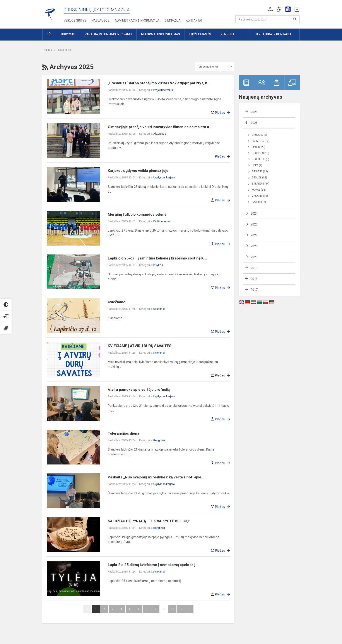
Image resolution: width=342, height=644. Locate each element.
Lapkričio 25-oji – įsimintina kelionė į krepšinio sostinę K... (157, 258)
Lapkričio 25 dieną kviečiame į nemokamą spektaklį (152, 565)
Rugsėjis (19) (260, 153)
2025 (254, 123)
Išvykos (158, 265)
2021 (254, 246)
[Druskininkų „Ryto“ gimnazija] (50, 13)
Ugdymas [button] (68, 34)
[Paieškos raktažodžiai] (268, 19)
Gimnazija (173, 20)
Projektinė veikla (163, 90)
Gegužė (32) (259, 178)
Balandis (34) (261, 184)
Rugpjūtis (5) (260, 159)
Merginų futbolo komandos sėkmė (137, 214)
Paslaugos (101, 20)
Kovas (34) (259, 190)
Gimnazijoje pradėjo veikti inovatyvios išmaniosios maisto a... (160, 127)
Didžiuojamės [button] (200, 34)
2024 (254, 214)
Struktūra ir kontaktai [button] (274, 34)
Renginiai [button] (228, 34)
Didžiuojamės (162, 221)
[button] (270, 9)
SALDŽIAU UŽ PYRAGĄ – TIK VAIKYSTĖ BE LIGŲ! (149, 521)
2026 (254, 112)
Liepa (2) (257, 165)
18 (181, 609)
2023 (254, 224)
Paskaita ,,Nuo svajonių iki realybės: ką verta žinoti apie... (156, 477)
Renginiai (159, 440)
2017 (254, 290)
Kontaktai (194, 20)
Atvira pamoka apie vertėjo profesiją (139, 390)
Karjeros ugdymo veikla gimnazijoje (138, 171)
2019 (254, 268)
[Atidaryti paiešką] (295, 19)
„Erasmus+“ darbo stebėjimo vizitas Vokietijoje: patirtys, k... (159, 83)
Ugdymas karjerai (164, 177)
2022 (254, 235)
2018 (254, 279)
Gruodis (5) (259, 135)
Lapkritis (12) (261, 141)
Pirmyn (189, 609)
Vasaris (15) (260, 196)
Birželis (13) (260, 171)
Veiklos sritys (75, 20)
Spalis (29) (258, 147)
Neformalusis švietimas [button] (161, 34)
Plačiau (220, 113)
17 (172, 609)
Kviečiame (117, 302)
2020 (254, 257)
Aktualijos (160, 134)
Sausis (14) (259, 202)
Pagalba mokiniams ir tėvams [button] (108, 34)
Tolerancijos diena (123, 433)
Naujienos (65, 50)
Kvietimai (159, 309)
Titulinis (47, 50)
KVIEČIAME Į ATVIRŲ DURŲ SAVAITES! (140, 346)
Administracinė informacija (137, 20)
